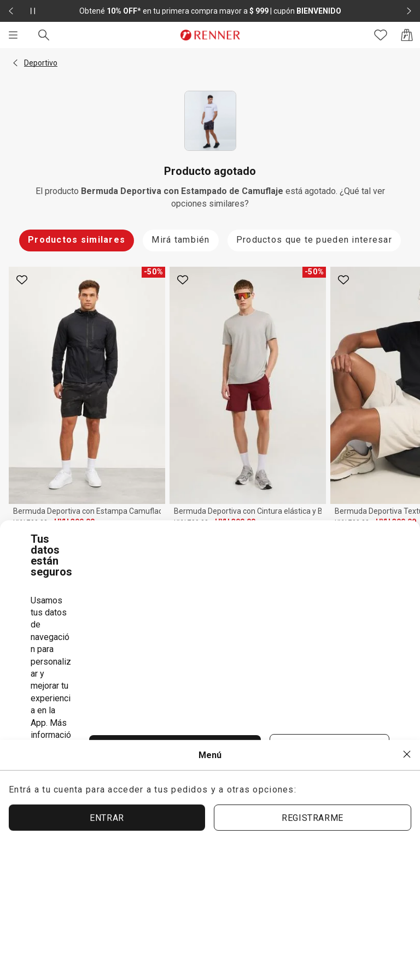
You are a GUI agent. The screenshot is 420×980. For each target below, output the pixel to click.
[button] (15, 63)
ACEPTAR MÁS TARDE (329, 749)
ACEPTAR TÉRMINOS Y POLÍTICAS (175, 749)
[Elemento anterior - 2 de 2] (11, 11)
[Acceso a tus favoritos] (381, 35)
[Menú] (13, 35)
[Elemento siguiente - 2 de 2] (409, 11)
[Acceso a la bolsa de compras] (407, 35)
